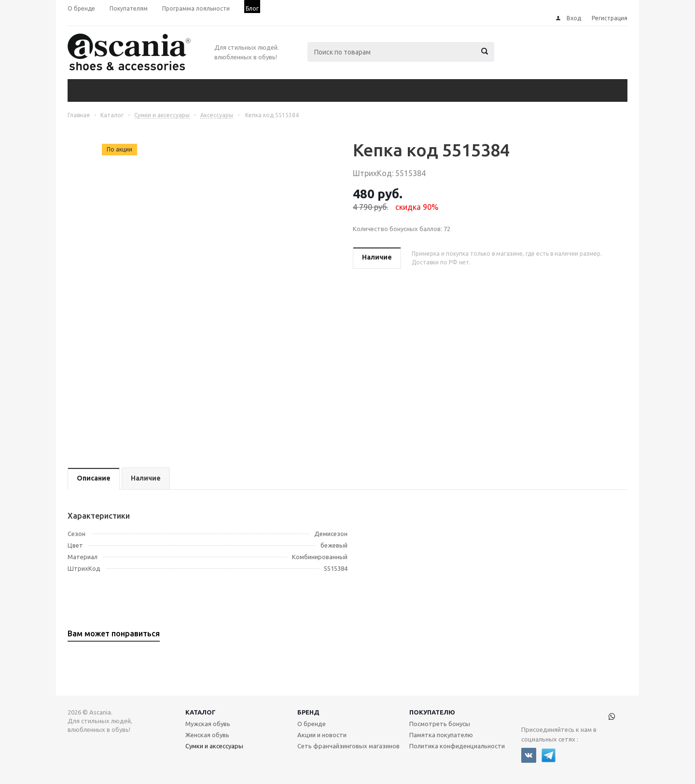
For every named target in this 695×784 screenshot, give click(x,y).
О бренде (312, 724)
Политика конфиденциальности (457, 746)
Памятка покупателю (441, 735)
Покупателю (432, 712)
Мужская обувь (208, 724)
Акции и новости (322, 735)
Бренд (308, 712)
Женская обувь (207, 735)
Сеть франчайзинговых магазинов (348, 746)
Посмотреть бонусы (440, 724)
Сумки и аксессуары (214, 746)
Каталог (201, 712)
